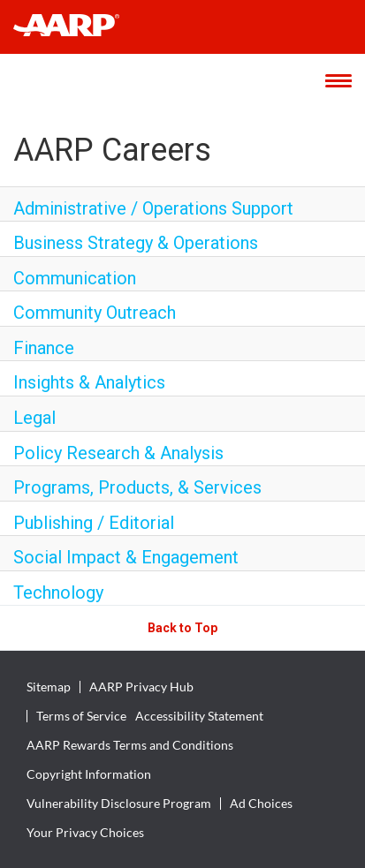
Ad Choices (261, 804)
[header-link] (75, 27)
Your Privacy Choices (85, 833)
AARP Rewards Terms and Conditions (130, 745)
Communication (75, 278)
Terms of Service (81, 716)
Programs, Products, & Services (137, 487)
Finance (44, 348)
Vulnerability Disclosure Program (119, 804)
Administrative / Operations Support (153, 208)
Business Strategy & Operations (136, 243)
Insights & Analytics (89, 382)
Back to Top (182, 628)
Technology (58, 593)
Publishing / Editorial (94, 523)
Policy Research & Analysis (118, 453)
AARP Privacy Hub (141, 687)
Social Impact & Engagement (126, 557)
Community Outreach (95, 313)
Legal (34, 418)
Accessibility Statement (199, 716)
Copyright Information (89, 774)
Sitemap (49, 687)
